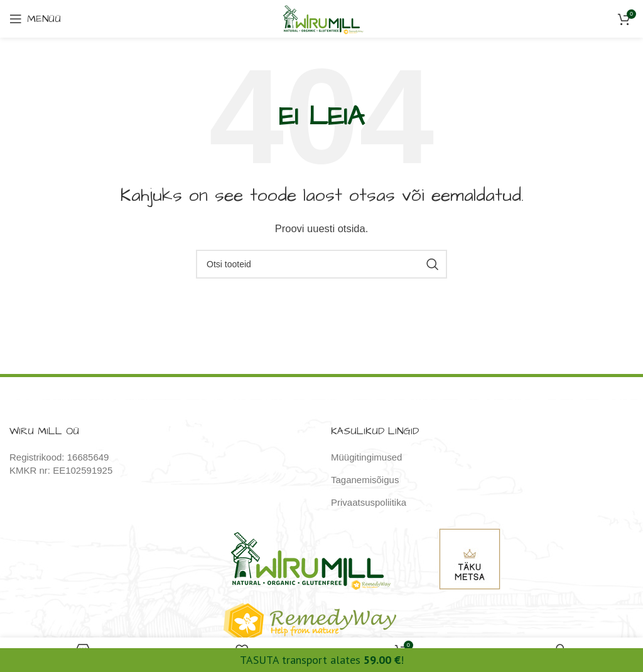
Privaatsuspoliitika (369, 502)
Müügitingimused (366, 457)
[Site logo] (321, 18)
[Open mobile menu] (35, 19)
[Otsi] (321, 264)
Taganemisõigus (365, 480)
